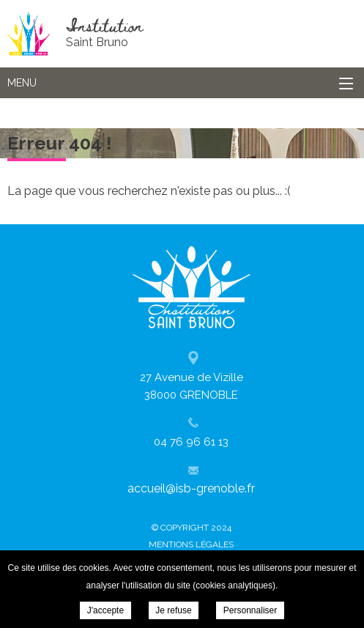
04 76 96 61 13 (191, 442)
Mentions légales (191, 544)
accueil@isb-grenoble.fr (191, 488)
